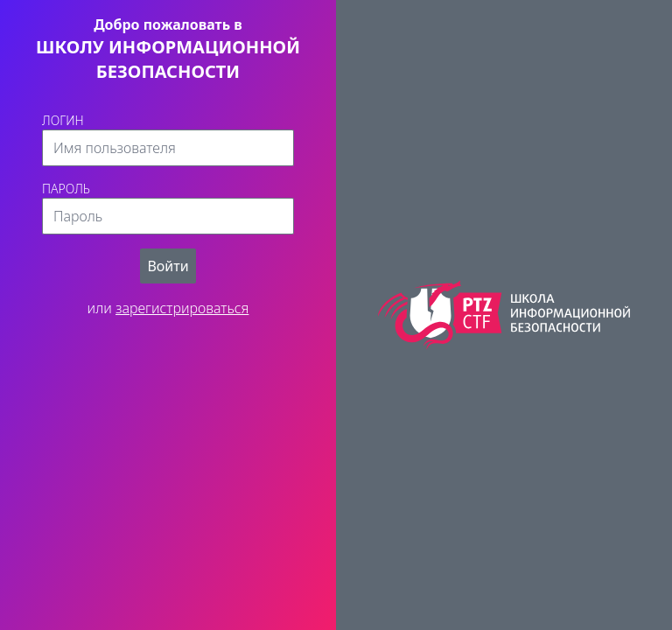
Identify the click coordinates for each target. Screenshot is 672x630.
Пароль (66, 189)
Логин (63, 120)
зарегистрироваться (182, 308)
